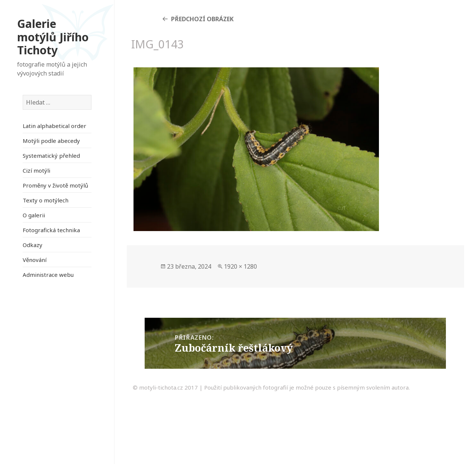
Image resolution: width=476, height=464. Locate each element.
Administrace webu (48, 275)
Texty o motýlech (46, 200)
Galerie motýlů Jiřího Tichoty (53, 37)
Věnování (35, 260)
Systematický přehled (51, 156)
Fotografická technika (51, 230)
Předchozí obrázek (202, 19)
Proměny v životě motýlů (55, 185)
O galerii (34, 215)
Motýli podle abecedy (51, 141)
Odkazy (33, 245)
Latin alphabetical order (54, 126)
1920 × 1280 (240, 266)
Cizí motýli (36, 170)
